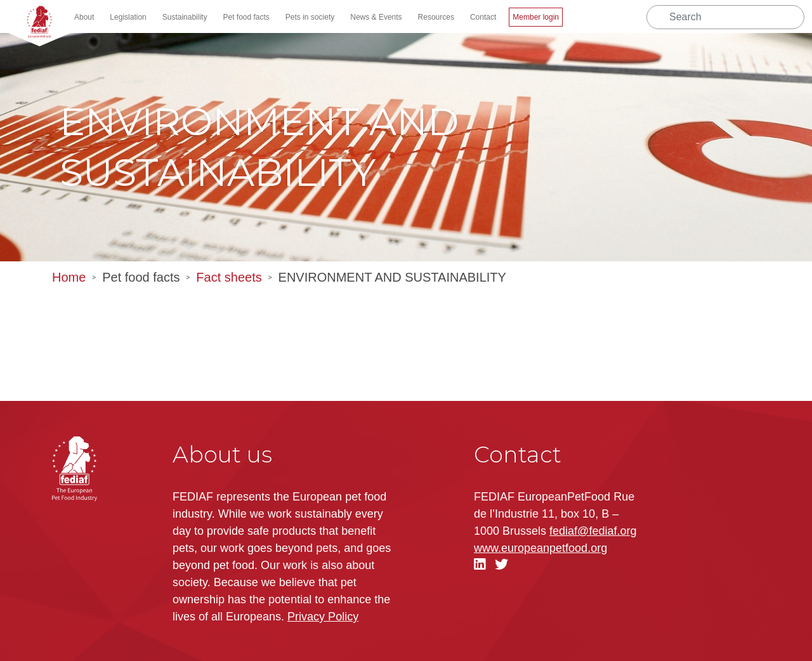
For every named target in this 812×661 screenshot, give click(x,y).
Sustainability (185, 17)
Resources (436, 17)
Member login (536, 17)
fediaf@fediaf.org (593, 531)
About (84, 17)
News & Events (376, 17)
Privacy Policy (323, 617)
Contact (483, 17)
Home (69, 277)
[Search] (725, 17)
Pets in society (310, 17)
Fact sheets (229, 277)
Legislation (128, 17)
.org (540, 548)
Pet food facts (246, 17)
